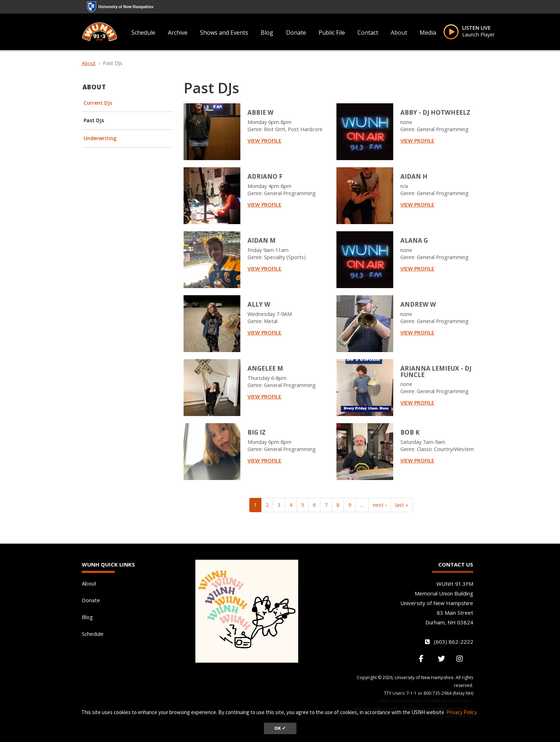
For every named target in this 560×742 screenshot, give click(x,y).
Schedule (143, 33)
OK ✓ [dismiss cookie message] (280, 728)
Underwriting (100, 138)
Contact (368, 33)
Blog (267, 33)
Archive (178, 33)
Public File (332, 33)
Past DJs (94, 121)
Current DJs (98, 103)
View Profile (264, 141)
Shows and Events (224, 33)
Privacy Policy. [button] (462, 712)
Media (428, 33)
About (399, 33)
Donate (296, 33)
